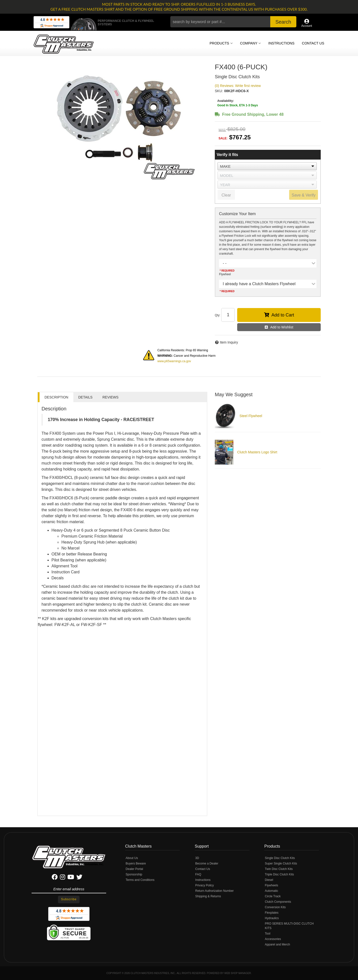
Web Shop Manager (238, 973)
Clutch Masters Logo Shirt (257, 452)
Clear (226, 195)
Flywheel (225, 274)
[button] (233, 22)
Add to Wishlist (282, 327)
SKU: (219, 91)
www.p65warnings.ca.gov (174, 361)
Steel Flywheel (251, 416)
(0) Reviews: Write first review (238, 86)
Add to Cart (283, 315)
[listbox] (267, 166)
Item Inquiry (229, 342)
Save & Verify (304, 195)
